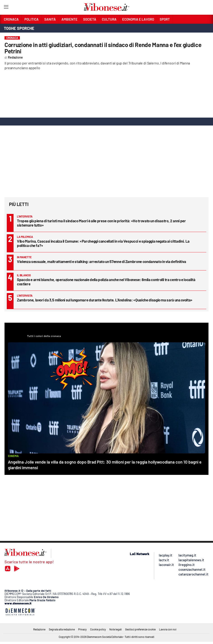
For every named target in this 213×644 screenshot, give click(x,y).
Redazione (39, 629)
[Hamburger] (6, 8)
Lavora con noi (168, 629)
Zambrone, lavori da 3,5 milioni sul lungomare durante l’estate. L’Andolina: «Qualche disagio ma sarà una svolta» (105, 300)
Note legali (116, 629)
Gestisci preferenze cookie (140, 629)
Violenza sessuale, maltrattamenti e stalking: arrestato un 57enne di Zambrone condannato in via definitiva (102, 261)
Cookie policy (98, 629)
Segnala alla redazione (62, 629)
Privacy (82, 629)
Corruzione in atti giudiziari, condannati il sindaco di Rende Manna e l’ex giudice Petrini (103, 48)
